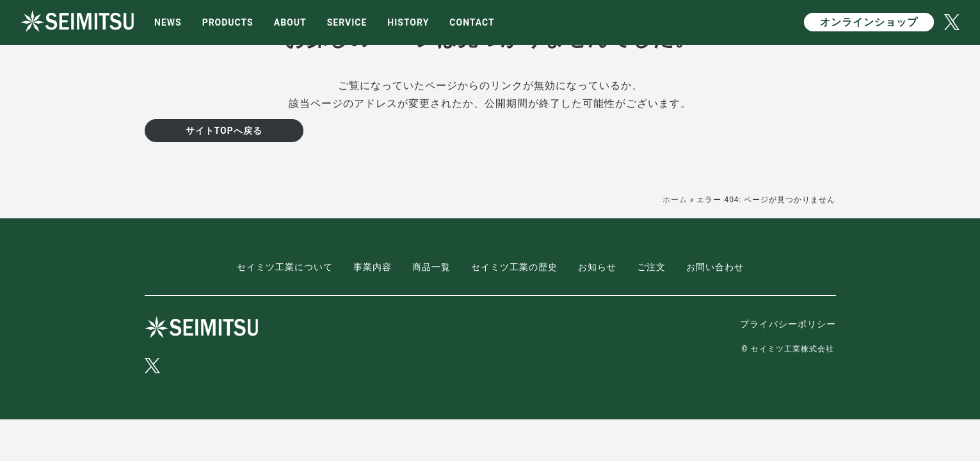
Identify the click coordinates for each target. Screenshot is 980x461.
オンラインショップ (869, 22)
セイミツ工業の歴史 (514, 267)
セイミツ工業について (285, 267)
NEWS (168, 22)
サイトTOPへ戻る (224, 131)
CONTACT (472, 22)
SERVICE (347, 22)
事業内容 (373, 267)
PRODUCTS (228, 22)
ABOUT (290, 22)
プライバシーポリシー (788, 324)
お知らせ (597, 267)
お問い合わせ (715, 267)
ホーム (675, 200)
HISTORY (408, 22)
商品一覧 (431, 267)
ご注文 (651, 267)
